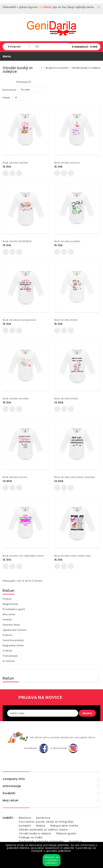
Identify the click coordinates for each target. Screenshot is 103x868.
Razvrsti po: (10, 90)
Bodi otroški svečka (15, 163)
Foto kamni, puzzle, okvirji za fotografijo (46, 822)
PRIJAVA (87, 713)
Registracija (10, 604)
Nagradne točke (13, 645)
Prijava (7, 599)
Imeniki (7, 620)
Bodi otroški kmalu (66, 399)
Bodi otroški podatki (67, 241)
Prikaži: (7, 98)
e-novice (9, 661)
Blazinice (25, 818)
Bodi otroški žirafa (66, 320)
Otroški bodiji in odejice (86, 68)
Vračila (7, 651)
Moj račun (9, 614)
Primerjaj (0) (24, 82)
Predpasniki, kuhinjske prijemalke (41, 841)
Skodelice (75, 841)
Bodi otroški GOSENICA (17, 241)
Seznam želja (11, 625)
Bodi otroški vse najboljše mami (23, 556)
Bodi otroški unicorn (67, 163)
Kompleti (25, 826)
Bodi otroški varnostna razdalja (75, 477)
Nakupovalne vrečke (64, 826)
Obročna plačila (13, 640)
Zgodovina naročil (15, 630)
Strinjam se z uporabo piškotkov (52, 860)
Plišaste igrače (66, 834)
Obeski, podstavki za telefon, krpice (43, 830)
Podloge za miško (31, 837)
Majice (41, 826)
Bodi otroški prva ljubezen (20, 320)
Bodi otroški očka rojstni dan (73, 556)
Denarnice (43, 818)
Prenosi (8, 635)
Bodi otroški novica (15, 477)
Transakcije (10, 656)
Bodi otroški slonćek (16, 399)
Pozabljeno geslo (14, 609)
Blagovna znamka (57, 68)
